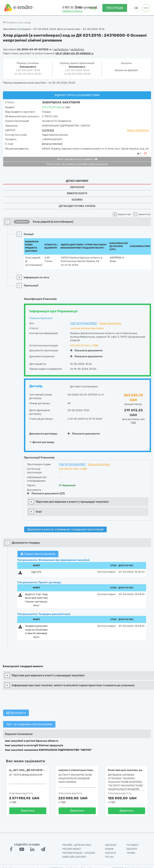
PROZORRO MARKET (72, 849)
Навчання (111, 845)
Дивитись (28, 811)
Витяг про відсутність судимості (77, 159)
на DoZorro (77, 49)
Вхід (93, 8)
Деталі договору (42, 442)
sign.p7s (36, 572)
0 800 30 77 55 (72, 8)
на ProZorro (61, 49)
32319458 (48, 130)
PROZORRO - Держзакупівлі (77, 845)
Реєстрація (115, 8)
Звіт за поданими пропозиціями (29, 724)
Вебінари (132, 849)
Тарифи (131, 853)
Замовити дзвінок (72, 11)
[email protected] (52, 144)
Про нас (110, 857)
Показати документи (86, 350)
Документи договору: (44, 434)
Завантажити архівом (38, 554)
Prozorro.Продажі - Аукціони (78, 853)
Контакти (110, 853)
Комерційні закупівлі (74, 857)
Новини (109, 849)
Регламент (133, 845)
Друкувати (16, 713)
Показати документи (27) (46, 493)
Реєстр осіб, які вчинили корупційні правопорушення (77, 164)
